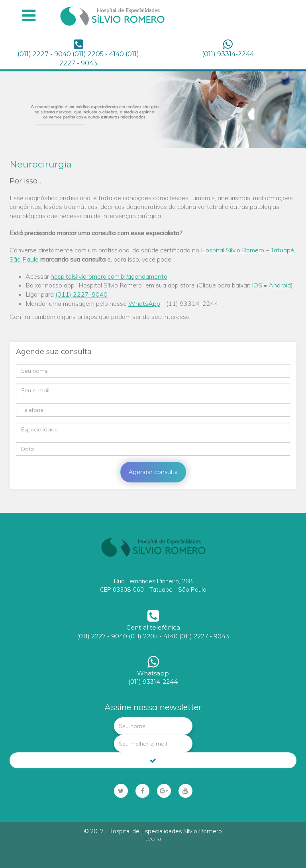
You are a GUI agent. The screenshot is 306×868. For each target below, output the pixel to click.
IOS (257, 285)
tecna (153, 838)
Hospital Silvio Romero (232, 250)
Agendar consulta (153, 472)
